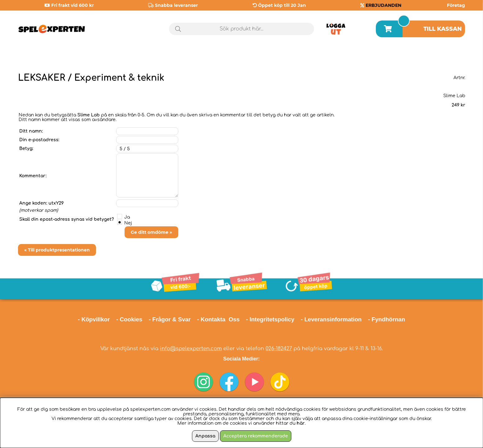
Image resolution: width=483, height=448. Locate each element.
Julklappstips (440, 56)
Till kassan (443, 29)
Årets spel (381, 56)
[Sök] (241, 29)
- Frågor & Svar (170, 319)
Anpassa (205, 436)
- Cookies (129, 319)
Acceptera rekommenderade (256, 436)
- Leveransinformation (331, 319)
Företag (456, 5)
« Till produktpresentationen (57, 250)
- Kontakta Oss (218, 319)
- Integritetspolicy (270, 319)
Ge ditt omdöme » (151, 232)
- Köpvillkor (94, 319)
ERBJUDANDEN (383, 5)
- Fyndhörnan (387, 319)
